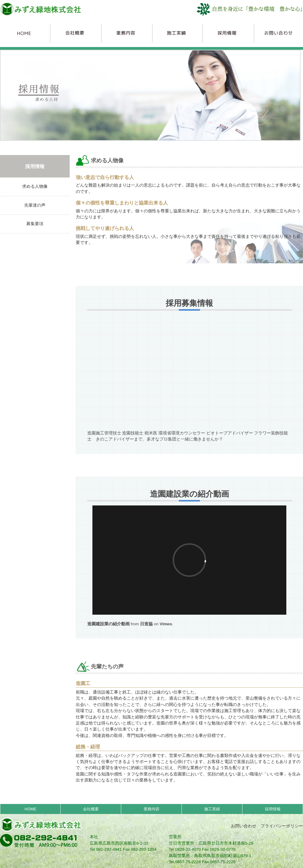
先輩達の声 (35, 205)
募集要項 (35, 224)
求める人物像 (35, 186)
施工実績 (176, 33)
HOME (25, 33)
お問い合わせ (244, 826)
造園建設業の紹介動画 (108, 624)
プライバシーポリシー (282, 826)
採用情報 (226, 33)
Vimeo (166, 624)
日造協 (146, 624)
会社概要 (75, 33)
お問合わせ (276, 33)
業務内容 (126, 33)
